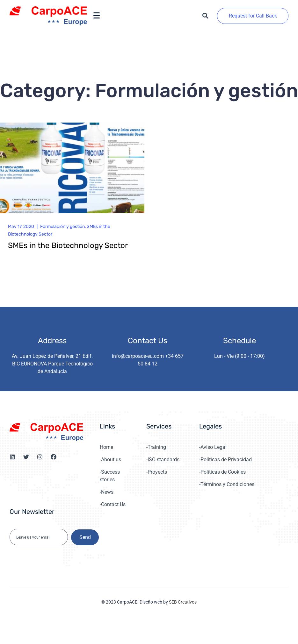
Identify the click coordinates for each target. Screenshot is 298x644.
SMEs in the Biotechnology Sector (68, 245)
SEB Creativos (183, 602)
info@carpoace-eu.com (138, 356)
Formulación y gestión (62, 226)
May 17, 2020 (21, 226)
